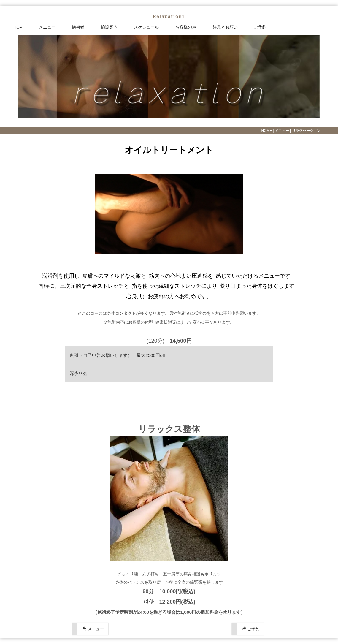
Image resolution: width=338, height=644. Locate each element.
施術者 (78, 27)
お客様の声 (186, 27)
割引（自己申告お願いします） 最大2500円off (117, 355)
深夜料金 (81, 373)
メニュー (47, 27)
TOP (18, 27)
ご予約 (260, 27)
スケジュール (146, 27)
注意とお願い (225, 27)
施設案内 (109, 27)
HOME (266, 131)
